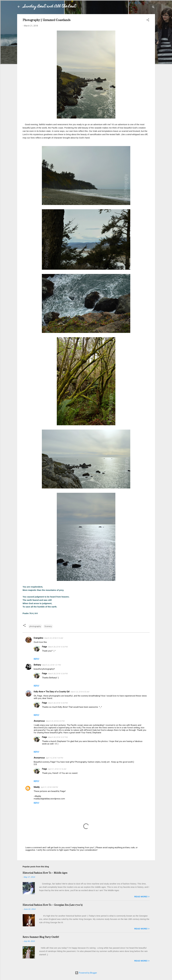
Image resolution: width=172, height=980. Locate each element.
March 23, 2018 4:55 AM (80, 692)
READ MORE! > (142, 897)
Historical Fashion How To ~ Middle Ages (45, 873)
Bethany (37, 665)
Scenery (48, 626)
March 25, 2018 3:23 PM (55, 721)
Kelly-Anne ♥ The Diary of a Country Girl (52, 692)
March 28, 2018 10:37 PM (58, 737)
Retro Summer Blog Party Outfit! (41, 937)
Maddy (37, 787)
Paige (44, 647)
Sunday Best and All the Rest (50, 7)
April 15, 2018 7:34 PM (54, 758)
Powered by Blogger (86, 973)
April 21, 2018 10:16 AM (57, 769)
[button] (148, 20)
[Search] (153, 8)
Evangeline (38, 638)
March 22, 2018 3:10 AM (54, 638)
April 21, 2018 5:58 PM (49, 787)
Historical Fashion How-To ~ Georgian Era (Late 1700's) (53, 905)
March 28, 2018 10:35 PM (58, 703)
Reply (36, 659)
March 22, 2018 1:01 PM (51, 665)
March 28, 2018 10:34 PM (58, 674)
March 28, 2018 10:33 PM (58, 647)
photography (35, 626)
